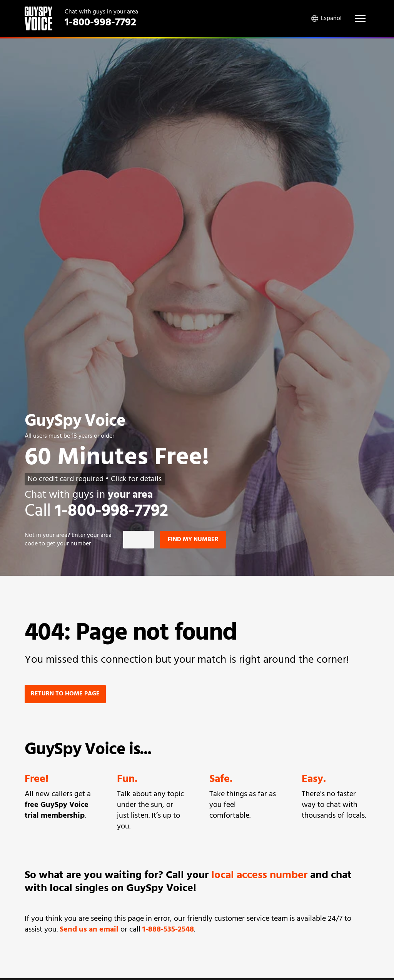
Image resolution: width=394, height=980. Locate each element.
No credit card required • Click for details (95, 479)
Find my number (193, 540)
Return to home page (65, 694)
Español (326, 18)
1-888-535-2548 (168, 930)
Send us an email (89, 930)
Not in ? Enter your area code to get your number (68, 540)
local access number (259, 875)
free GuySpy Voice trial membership (57, 810)
